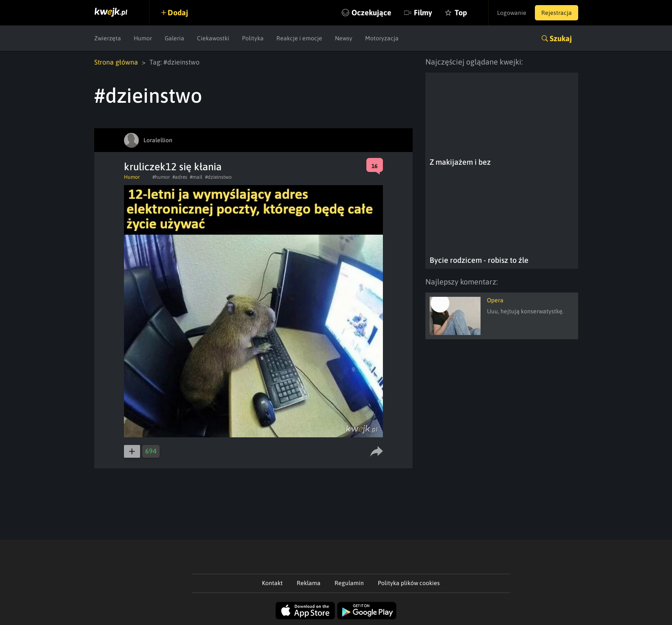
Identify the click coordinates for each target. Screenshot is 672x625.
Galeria (174, 38)
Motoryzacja (382, 38)
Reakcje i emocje (299, 38)
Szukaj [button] (561, 38)
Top (461, 13)
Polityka (253, 38)
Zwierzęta (108, 38)
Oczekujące (371, 13)
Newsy (344, 38)
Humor (143, 38)
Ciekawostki (213, 38)
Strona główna (116, 62)
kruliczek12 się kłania (173, 167)
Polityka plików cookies (409, 583)
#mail (196, 177)
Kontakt (272, 583)
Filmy (423, 13)
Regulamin (349, 583)
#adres (180, 177)
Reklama (309, 583)
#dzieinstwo (218, 177)
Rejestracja (557, 13)
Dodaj (178, 13)
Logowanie (512, 13)
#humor (161, 177)
